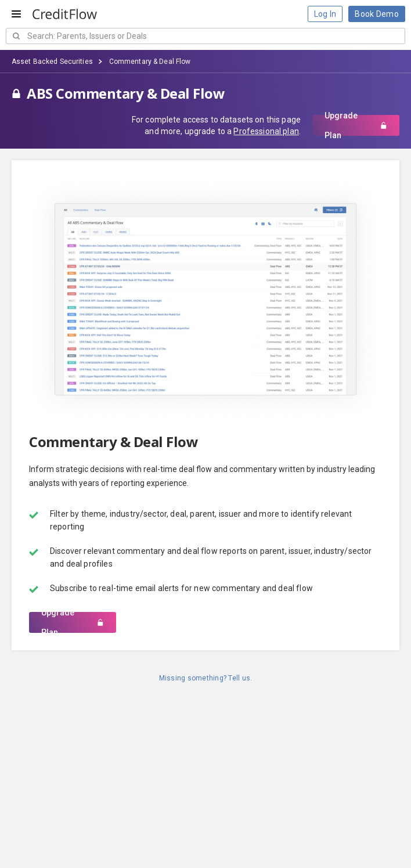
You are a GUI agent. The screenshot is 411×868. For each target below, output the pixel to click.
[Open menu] (16, 14)
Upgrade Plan (356, 125)
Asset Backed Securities (52, 62)
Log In (325, 14)
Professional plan (266, 131)
